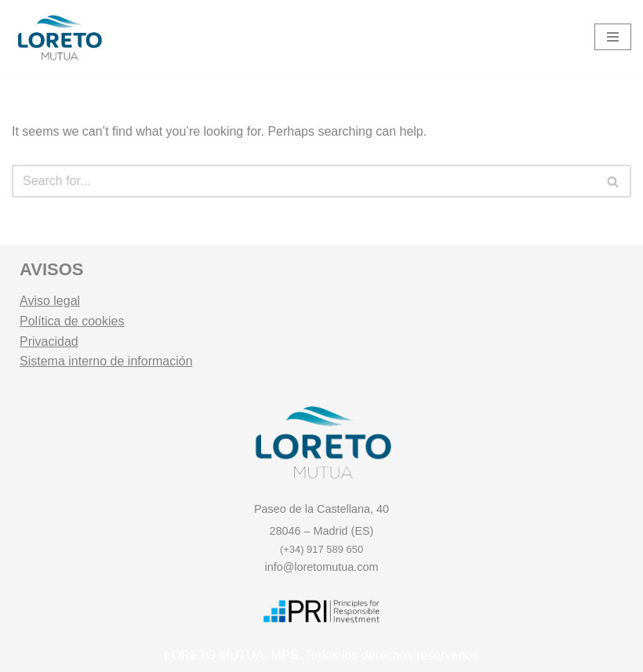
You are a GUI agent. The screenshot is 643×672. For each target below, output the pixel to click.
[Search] (304, 181)
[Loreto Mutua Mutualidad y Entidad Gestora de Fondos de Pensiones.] (59, 37)
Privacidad (49, 341)
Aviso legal (50, 301)
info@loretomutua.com (322, 567)
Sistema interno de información (106, 361)
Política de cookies (72, 321)
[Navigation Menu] (613, 37)
